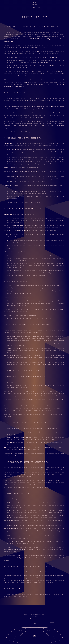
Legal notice (35, 619)
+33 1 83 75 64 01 (32, 39)
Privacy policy (35, 616)
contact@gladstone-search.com (54, 39)
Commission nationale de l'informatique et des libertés (45, 558)
